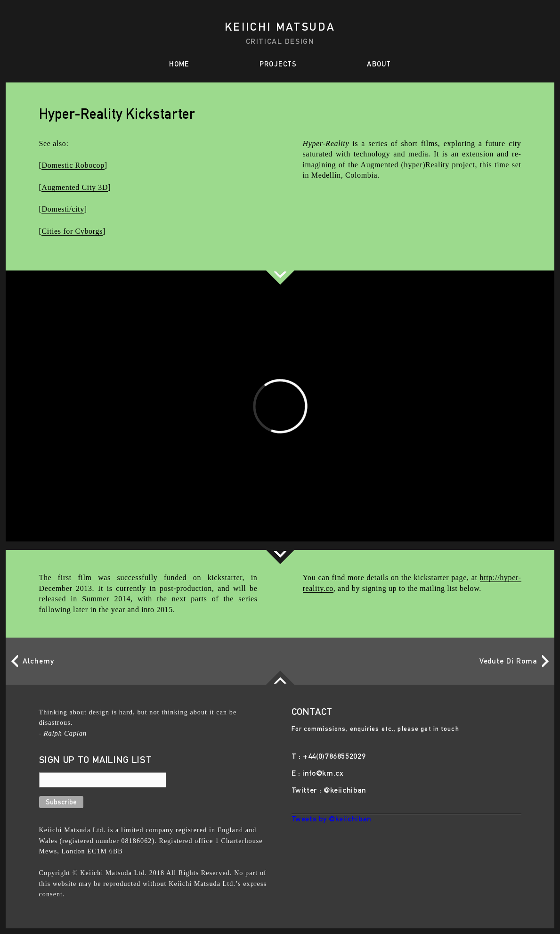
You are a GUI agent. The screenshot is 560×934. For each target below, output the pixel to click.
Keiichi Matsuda (280, 28)
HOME (179, 65)
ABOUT (379, 65)
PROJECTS (278, 65)
